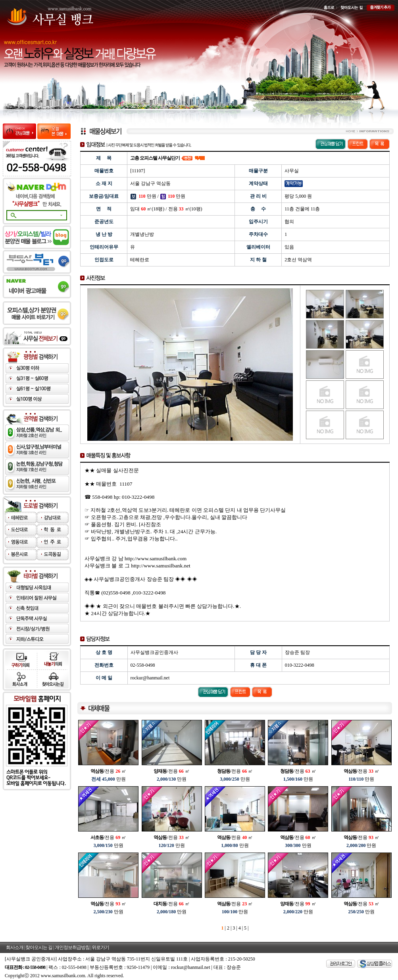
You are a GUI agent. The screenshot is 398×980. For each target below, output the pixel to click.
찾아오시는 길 (39, 947)
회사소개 (15, 947)
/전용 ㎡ (108, 771)
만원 (109, 779)
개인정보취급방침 (72, 947)
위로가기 (100, 947)
